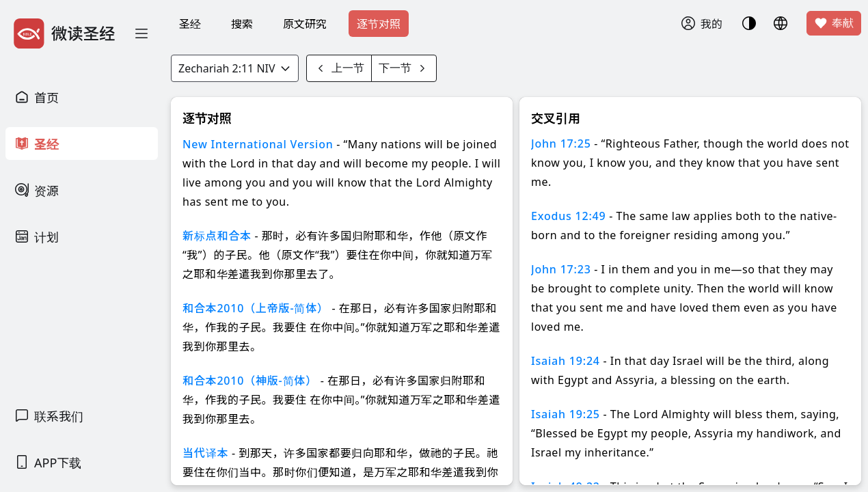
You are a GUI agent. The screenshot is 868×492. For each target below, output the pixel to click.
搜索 (242, 24)
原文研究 (305, 24)
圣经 (190, 24)
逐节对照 (379, 24)
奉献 (834, 23)
